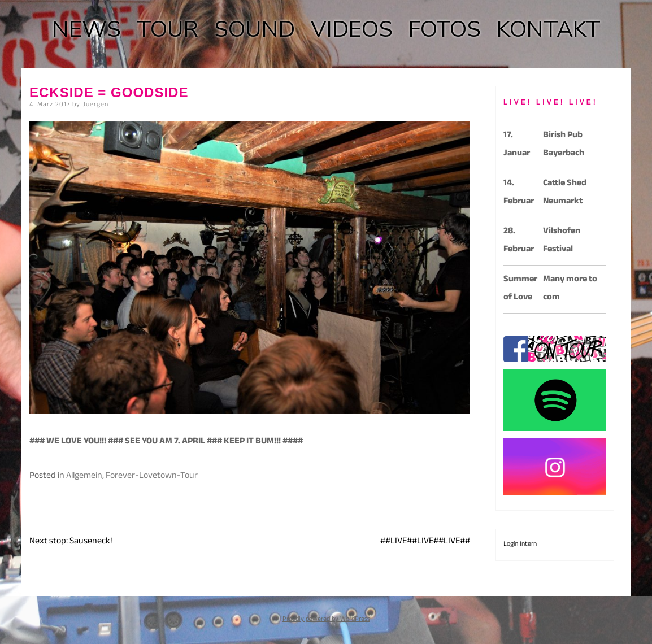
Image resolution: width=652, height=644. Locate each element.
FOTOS (445, 29)
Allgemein (84, 477)
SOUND (255, 29)
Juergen (95, 105)
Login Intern (520, 545)
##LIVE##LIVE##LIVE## (425, 542)
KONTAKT (549, 29)
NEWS (86, 29)
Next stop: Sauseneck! (71, 542)
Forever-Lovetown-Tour (152, 477)
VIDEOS (352, 29)
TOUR (168, 29)
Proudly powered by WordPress (326, 620)
